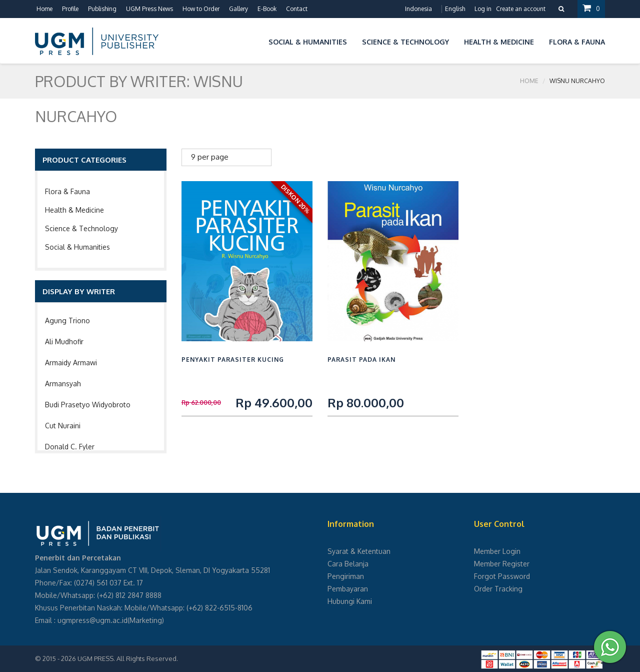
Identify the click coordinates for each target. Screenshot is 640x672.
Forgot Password (502, 576)
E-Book (267, 9)
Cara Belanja (348, 564)
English (455, 9)
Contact (297, 9)
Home (44, 9)
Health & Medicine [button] (499, 42)
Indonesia (418, 9)
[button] (253, 40)
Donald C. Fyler (70, 447)
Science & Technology (81, 228)
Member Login (497, 551)
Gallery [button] (238, 9)
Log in (483, 9)
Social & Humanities (77, 247)
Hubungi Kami (350, 601)
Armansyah (63, 384)
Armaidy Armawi (71, 363)
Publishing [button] (102, 9)
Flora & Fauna (67, 191)
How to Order (201, 9)
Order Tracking (498, 589)
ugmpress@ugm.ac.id (92, 620)
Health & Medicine (74, 210)
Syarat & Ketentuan (359, 551)
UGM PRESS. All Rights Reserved (127, 658)
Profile (70, 9)
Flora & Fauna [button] (577, 42)
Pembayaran (348, 589)
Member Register (502, 564)
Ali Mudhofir (64, 342)
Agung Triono (67, 320)
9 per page (210, 157)
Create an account (521, 9)
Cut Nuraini (63, 426)
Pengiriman (346, 576)
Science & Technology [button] (405, 42)
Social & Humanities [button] (308, 42)
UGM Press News (149, 9)
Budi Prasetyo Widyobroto (88, 405)
